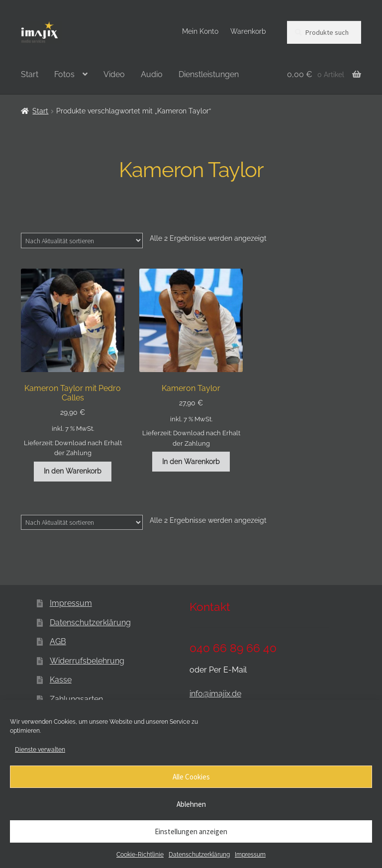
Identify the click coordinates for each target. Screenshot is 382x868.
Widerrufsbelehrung (87, 661)
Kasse (61, 680)
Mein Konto (200, 31)
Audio (152, 74)
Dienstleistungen (209, 74)
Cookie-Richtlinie (140, 855)
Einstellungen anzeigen (191, 831)
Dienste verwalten (40, 750)
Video (114, 74)
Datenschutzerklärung (199, 855)
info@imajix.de (215, 694)
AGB (58, 641)
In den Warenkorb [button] (73, 471)
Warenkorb (248, 31)
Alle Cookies (191, 777)
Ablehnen (191, 804)
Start (30, 74)
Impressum (250, 855)
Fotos (64, 74)
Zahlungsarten (76, 699)
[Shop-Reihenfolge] (82, 240)
